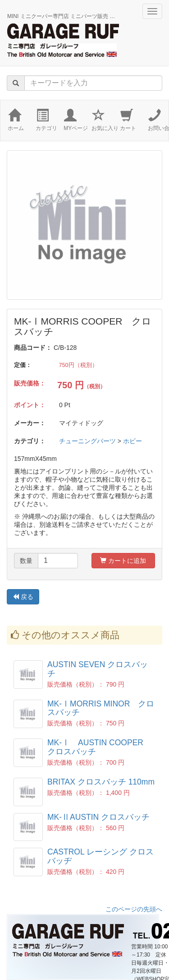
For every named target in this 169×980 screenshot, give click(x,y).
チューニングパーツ (87, 441)
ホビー (132, 441)
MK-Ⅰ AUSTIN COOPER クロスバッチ (99, 747)
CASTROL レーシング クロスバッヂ (100, 856)
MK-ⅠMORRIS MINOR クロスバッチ (101, 708)
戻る (23, 597)
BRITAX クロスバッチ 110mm (101, 782)
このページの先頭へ (134, 909)
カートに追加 (123, 561)
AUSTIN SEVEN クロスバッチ (98, 669)
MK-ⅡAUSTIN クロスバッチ (98, 817)
